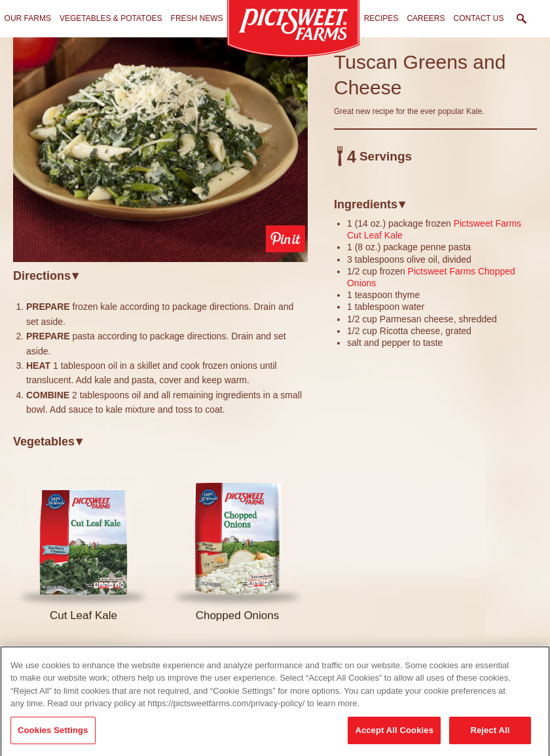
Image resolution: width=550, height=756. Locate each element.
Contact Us (479, 18)
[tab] (160, 275)
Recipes (381, 18)
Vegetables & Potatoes (111, 18)
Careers (426, 18)
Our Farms (28, 18)
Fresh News (197, 18)
